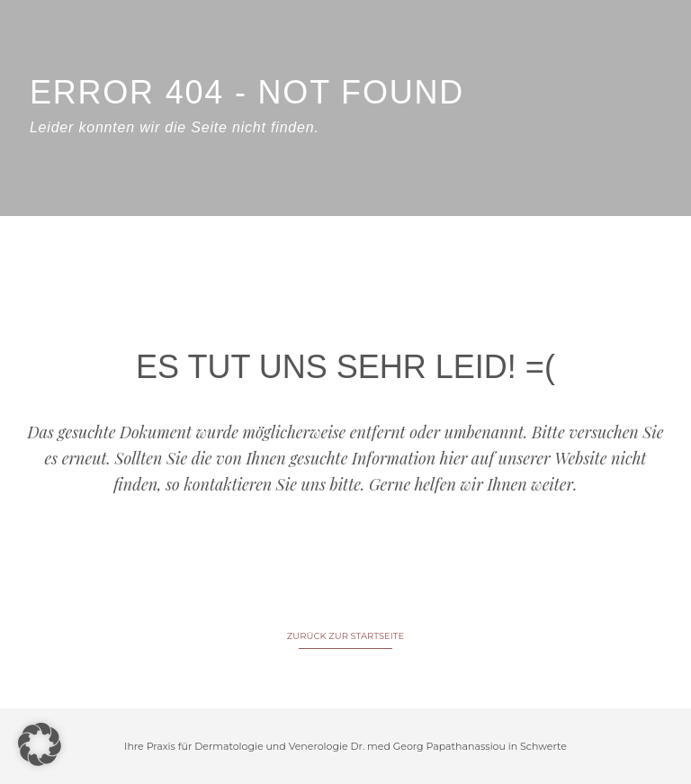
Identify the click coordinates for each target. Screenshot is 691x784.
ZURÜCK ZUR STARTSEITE (345, 636)
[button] (40, 744)
